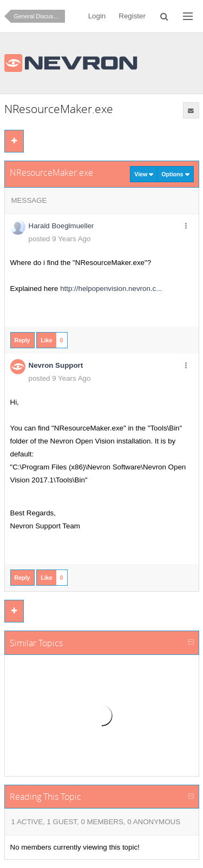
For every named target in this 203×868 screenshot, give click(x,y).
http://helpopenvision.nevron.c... (111, 289)
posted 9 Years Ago (60, 239)
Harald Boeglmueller (61, 226)
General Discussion (39, 16)
